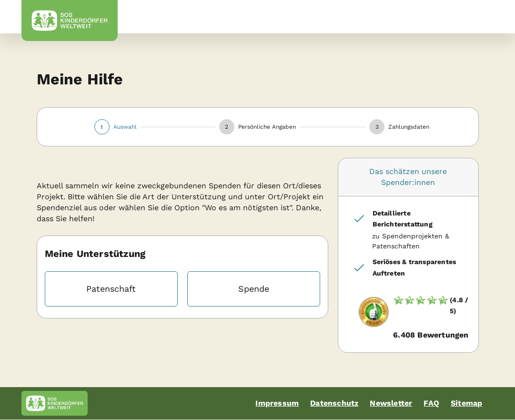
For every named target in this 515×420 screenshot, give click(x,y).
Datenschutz (334, 403)
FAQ (431, 403)
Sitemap (466, 403)
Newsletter (391, 403)
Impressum (277, 403)
